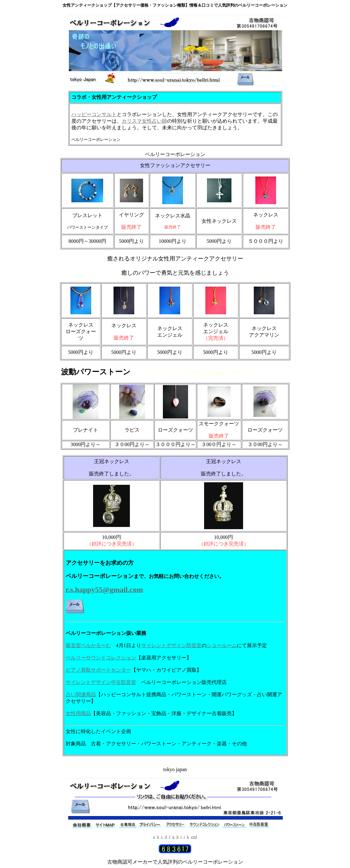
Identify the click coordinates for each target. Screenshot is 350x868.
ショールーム (222, 645)
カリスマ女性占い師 (144, 121)
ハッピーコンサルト (94, 114)
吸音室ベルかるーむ (88, 645)
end (194, 837)
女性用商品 (78, 713)
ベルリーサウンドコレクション (101, 658)
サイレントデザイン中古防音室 (101, 682)
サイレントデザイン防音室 (171, 645)
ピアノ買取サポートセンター (98, 670)
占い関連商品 (81, 694)
